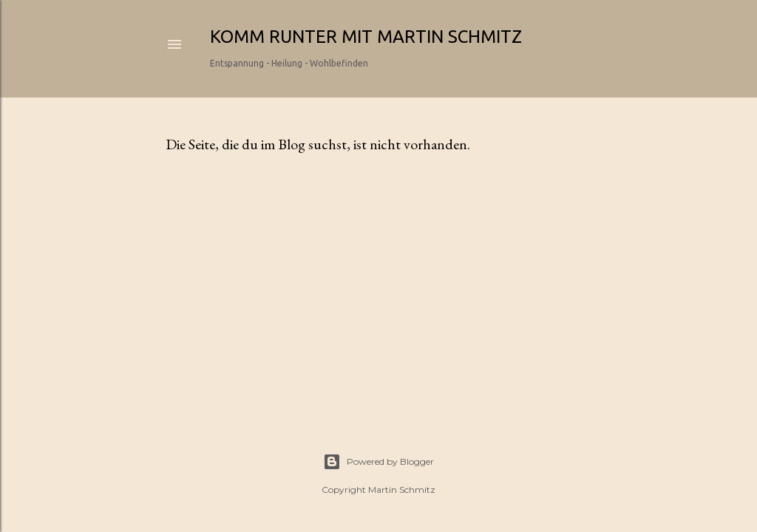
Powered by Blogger (378, 462)
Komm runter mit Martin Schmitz (366, 37)
